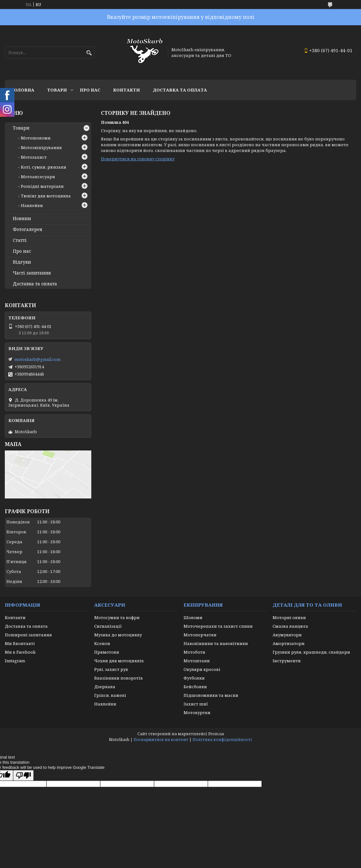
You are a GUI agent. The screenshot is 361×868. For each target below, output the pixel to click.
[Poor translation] (23, 775)
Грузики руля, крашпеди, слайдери (311, 652)
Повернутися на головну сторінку (138, 159)
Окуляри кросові (202, 669)
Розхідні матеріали (42, 186)
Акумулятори (287, 635)
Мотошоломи (36, 138)
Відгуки (22, 262)
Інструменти (287, 661)
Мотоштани (197, 661)
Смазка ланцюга (290, 626)
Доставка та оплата (180, 90)
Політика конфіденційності (222, 740)
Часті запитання (32, 273)
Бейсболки (195, 687)
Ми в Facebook (20, 652)
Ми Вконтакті (20, 643)
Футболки (194, 678)
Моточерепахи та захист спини (218, 626)
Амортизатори (289, 643)
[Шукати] (89, 53)
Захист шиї (196, 704)
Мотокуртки (197, 713)
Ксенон (102, 643)
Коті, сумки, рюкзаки (44, 167)
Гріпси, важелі (110, 695)
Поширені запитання (28, 635)
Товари (57, 90)
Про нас (90, 90)
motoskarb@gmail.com (37, 359)
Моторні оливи (289, 617)
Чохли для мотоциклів (119, 661)
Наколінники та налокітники (216, 643)
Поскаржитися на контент (161, 740)
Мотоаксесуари (38, 177)
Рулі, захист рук (111, 669)
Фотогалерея (28, 229)
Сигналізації (108, 626)
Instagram (15, 661)
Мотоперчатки (200, 635)
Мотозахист (34, 157)
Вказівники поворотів (119, 678)
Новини (22, 219)
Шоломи (193, 617)
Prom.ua (216, 734)
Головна (23, 90)
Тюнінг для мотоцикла (46, 196)
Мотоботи (194, 652)
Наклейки (32, 205)
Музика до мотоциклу (118, 635)
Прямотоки (107, 652)
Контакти (127, 90)
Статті (20, 240)
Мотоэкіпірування (41, 147)
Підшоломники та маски (211, 695)
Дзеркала (105, 687)
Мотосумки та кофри (117, 617)
